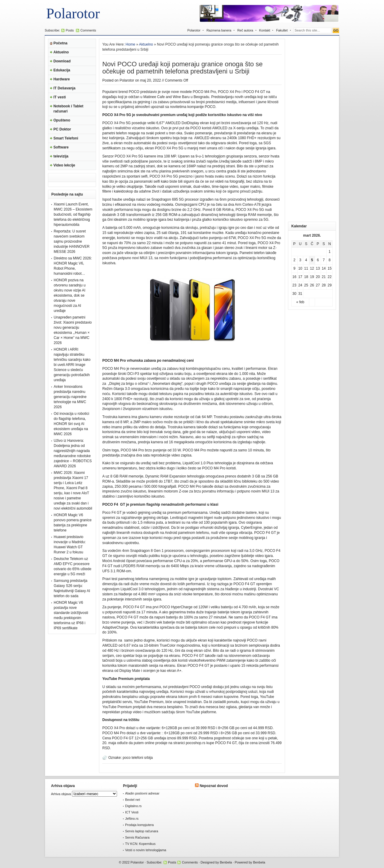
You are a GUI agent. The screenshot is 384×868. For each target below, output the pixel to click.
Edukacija (62, 70)
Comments (88, 30)
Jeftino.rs (132, 819)
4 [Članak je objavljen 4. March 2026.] (306, 260)
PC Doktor (62, 129)
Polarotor (73, 13)
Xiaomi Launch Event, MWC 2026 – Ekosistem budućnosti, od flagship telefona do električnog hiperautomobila (73, 214)
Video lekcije (64, 165)
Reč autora (245, 30)
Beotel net (133, 800)
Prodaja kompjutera (139, 825)
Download (62, 61)
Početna (60, 43)
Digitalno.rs (133, 806)
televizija (61, 156)
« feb (300, 302)
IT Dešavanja (64, 88)
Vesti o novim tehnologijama (146, 850)
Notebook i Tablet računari (68, 109)
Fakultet (282, 30)
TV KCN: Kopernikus (140, 844)
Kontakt (265, 30)
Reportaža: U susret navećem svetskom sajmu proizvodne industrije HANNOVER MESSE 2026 (72, 241)
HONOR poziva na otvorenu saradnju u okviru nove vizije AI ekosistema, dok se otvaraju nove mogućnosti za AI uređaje (70, 295)
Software (61, 147)
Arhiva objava (61, 794)
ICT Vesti (132, 812)
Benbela (226, 862)
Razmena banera (219, 30)
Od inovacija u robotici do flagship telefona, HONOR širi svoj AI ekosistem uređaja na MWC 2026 (71, 424)
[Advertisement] (312, 129)
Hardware (62, 79)
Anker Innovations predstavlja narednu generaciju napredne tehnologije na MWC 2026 (70, 397)
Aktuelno (61, 52)
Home (130, 44)
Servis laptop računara (142, 831)
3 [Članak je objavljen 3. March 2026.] (300, 260)
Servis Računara (137, 837)
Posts (70, 30)
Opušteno (62, 120)
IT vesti (60, 97)
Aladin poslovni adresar (142, 793)
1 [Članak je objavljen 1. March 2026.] (330, 252)
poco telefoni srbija (138, 758)
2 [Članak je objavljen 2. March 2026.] (294, 260)
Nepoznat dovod (214, 786)
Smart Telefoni (66, 138)
